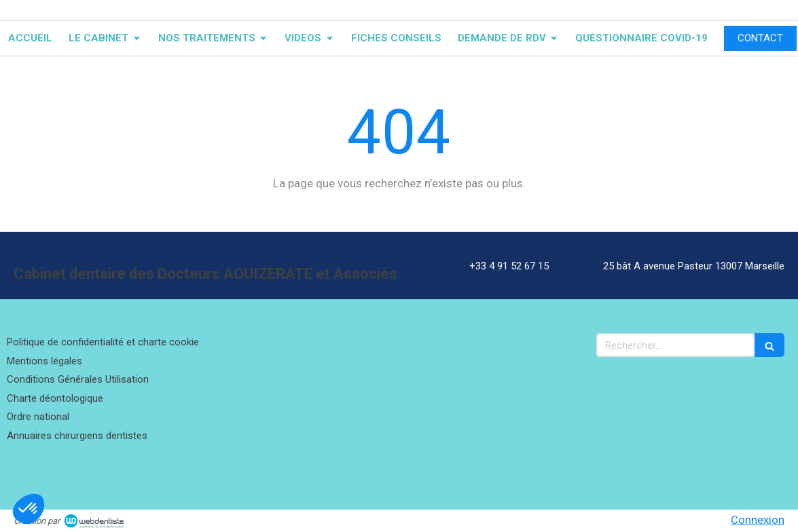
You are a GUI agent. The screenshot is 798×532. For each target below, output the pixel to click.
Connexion (758, 520)
